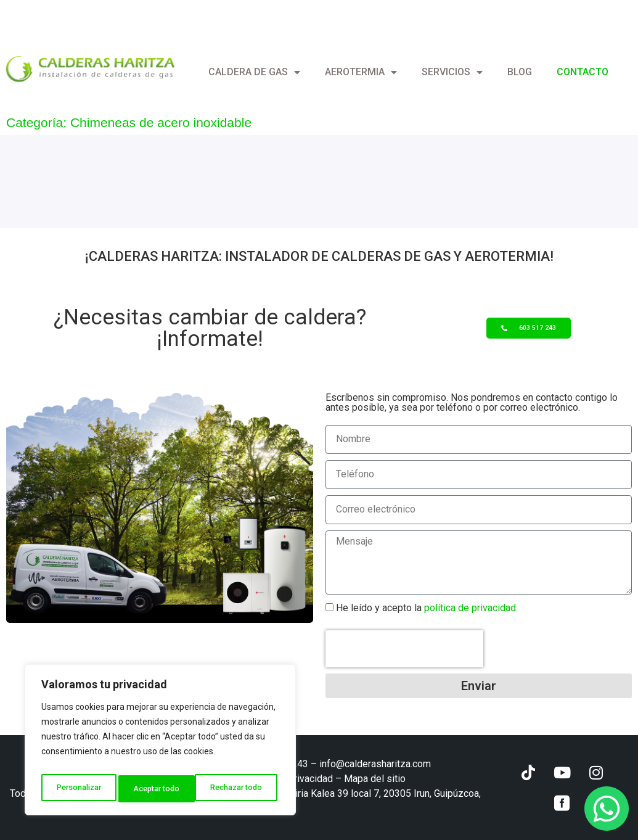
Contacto (583, 72)
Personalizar (78, 789)
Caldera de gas (254, 72)
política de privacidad (469, 608)
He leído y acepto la (426, 608)
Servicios (452, 72)
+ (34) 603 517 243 (179, 15)
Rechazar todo (161, 789)
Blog (520, 72)
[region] (160, 743)
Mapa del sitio (375, 779)
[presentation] (404, 649)
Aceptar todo (243, 789)
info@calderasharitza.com (71, 15)
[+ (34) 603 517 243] (132, 15)
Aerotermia (361, 72)
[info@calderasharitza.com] (5, 15)
